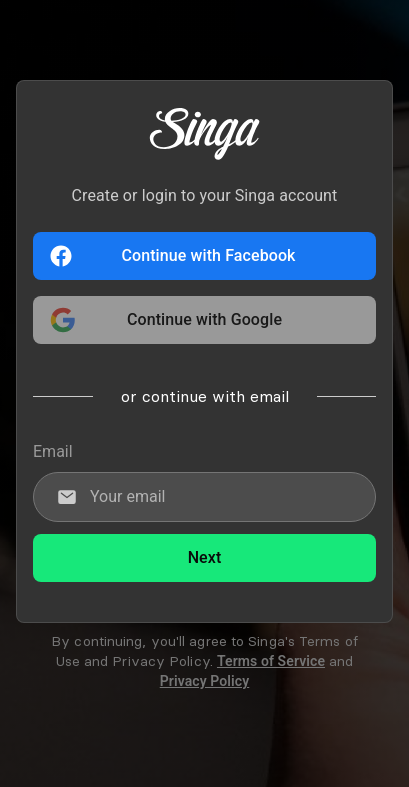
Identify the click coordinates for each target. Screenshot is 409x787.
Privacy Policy (205, 681)
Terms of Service (271, 661)
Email (53, 451)
